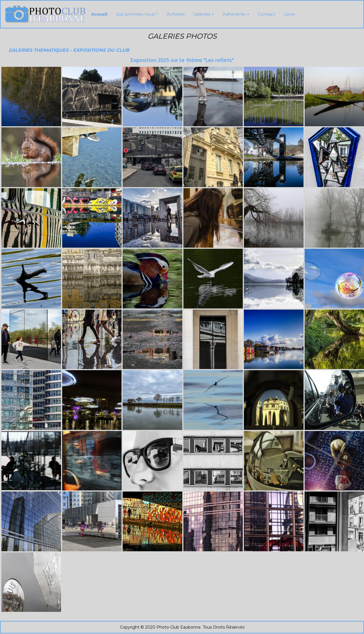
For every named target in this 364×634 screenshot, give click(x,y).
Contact (266, 14)
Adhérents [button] (236, 14)
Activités (176, 14)
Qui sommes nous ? (137, 14)
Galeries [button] (204, 14)
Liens (289, 14)
